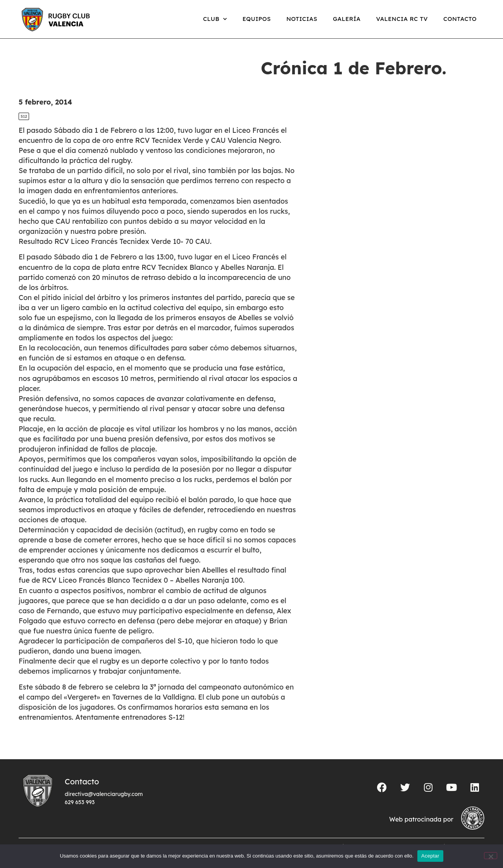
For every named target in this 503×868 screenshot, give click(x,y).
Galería (347, 19)
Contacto (460, 19)
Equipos (257, 19)
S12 (24, 116)
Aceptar (430, 856)
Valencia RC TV (402, 19)
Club (215, 19)
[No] (491, 856)
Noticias (302, 19)
